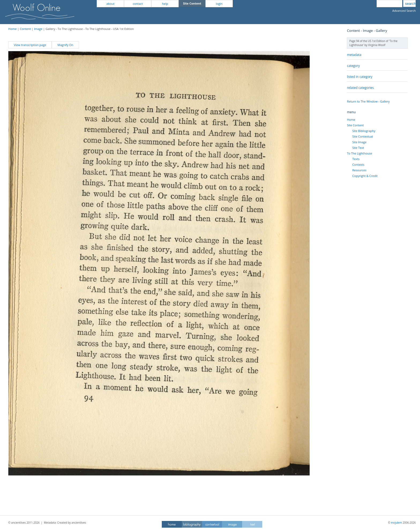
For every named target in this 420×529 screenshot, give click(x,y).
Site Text (358, 148)
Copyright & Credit (365, 176)
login (219, 4)
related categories (360, 88)
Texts (356, 159)
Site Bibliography (364, 131)
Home (12, 29)
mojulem (396, 523)
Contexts (358, 165)
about (110, 4)
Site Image (359, 142)
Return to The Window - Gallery (368, 101)
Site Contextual (363, 136)
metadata (354, 55)
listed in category (360, 77)
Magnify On (65, 45)
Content (25, 29)
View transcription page (30, 45)
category (353, 66)
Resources (359, 170)
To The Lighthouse (359, 153)
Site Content (355, 125)
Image (38, 29)
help (165, 4)
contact (138, 4)
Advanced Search (404, 11)
